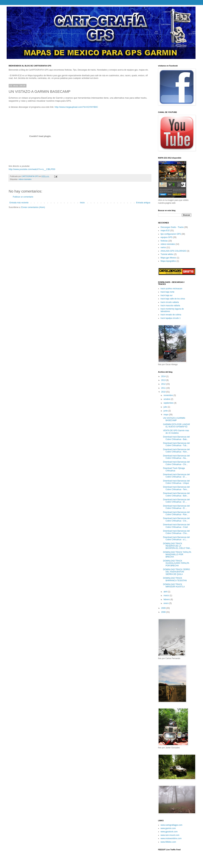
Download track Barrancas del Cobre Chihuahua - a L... (176, 538)
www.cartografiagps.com (171, 825)
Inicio (82, 203)
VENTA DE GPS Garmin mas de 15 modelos (176, 432)
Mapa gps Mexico (168, 258)
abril (166, 592)
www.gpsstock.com (169, 832)
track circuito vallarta (170, 302)
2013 (164, 380)
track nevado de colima (171, 315)
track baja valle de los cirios (173, 299)
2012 (164, 384)
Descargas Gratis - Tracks (172, 227)
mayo (166, 415)
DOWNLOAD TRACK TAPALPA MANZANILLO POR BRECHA (177, 555)
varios (163, 247)
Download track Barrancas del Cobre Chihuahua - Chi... (176, 463)
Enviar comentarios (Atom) (33, 207)
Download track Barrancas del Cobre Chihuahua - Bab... (176, 438)
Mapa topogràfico (168, 261)
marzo (167, 595)
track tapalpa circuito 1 (171, 318)
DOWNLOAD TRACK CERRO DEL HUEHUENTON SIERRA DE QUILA (176, 572)
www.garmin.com (168, 828)
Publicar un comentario (23, 197)
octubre (167, 399)
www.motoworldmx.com (171, 838)
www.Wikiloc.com (168, 842)
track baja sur (167, 295)
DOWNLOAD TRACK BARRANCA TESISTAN (175, 579)
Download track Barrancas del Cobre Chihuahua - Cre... (176, 519)
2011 (164, 388)
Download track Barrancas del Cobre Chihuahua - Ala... (176, 457)
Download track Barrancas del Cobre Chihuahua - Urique (176, 482)
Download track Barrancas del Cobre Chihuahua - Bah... (176, 494)
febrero (167, 599)
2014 (164, 376)
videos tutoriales (25, 179)
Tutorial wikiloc (167, 254)
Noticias (164, 241)
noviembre (168, 395)
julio (166, 407)
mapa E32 (165, 231)
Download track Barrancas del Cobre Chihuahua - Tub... (176, 444)
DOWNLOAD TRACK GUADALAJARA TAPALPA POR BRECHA (176, 563)
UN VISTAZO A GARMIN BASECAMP (174, 419)
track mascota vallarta (170, 306)
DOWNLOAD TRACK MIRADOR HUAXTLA (174, 586)
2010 (164, 392)
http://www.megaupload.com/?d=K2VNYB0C (76, 107)
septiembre (169, 403)
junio (166, 411)
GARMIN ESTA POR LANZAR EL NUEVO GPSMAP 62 (176, 426)
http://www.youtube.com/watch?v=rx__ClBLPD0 (32, 169)
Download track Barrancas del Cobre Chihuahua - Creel (176, 526)
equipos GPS (166, 237)
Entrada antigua (143, 203)
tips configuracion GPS (171, 234)
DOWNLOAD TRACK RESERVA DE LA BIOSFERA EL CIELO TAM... (177, 546)
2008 (164, 612)
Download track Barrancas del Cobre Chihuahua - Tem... (176, 488)
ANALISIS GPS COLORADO (173, 251)
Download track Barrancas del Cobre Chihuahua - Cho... (176, 532)
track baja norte (167, 292)
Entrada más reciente (19, 203)
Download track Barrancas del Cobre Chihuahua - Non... (176, 451)
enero (166, 603)
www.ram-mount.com (170, 835)
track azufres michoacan (171, 289)
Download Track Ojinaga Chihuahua (174, 469)
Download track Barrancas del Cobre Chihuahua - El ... (176, 476)
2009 (164, 608)
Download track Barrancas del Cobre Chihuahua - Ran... (176, 513)
